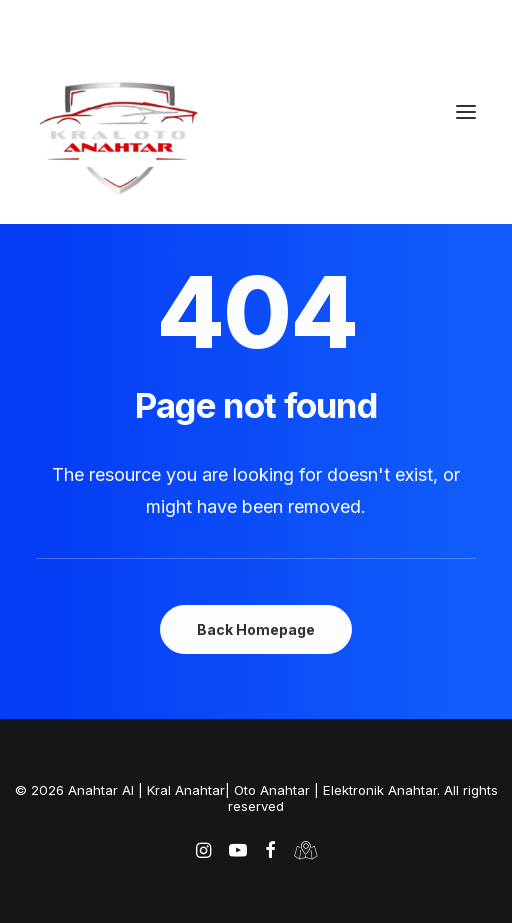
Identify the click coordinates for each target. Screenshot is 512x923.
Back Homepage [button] (256, 629)
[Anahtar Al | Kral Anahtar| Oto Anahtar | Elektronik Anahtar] (256, 137)
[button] (466, 112)
